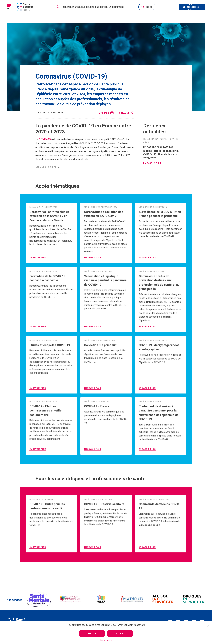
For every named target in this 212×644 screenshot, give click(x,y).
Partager (123, 113)
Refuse (92, 634)
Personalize (106, 640)
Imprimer (103, 113)
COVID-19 (45, 139)
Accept (120, 634)
